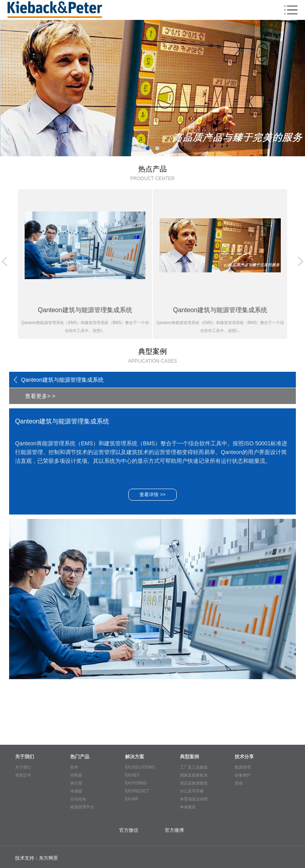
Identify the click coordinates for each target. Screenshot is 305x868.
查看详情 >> (152, 495)
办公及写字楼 (192, 791)
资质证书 (23, 775)
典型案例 (189, 757)
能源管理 (243, 767)
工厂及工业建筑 (194, 767)
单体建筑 (188, 807)
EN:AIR (132, 799)
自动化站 (78, 799)
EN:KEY (132, 775)
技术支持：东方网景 (37, 858)
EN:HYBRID (136, 783)
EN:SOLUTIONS (140, 767)
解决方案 (135, 757)
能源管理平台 (82, 807)
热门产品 (80, 757)
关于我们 (25, 757)
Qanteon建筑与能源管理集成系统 (62, 380)
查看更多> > (40, 396)
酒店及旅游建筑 (194, 783)
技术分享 (244, 757)
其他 (239, 783)
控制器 (76, 775)
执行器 (76, 783)
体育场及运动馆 (194, 799)
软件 (74, 767)
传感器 (76, 791)
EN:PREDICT (137, 791)
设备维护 (243, 775)
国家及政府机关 (194, 775)
